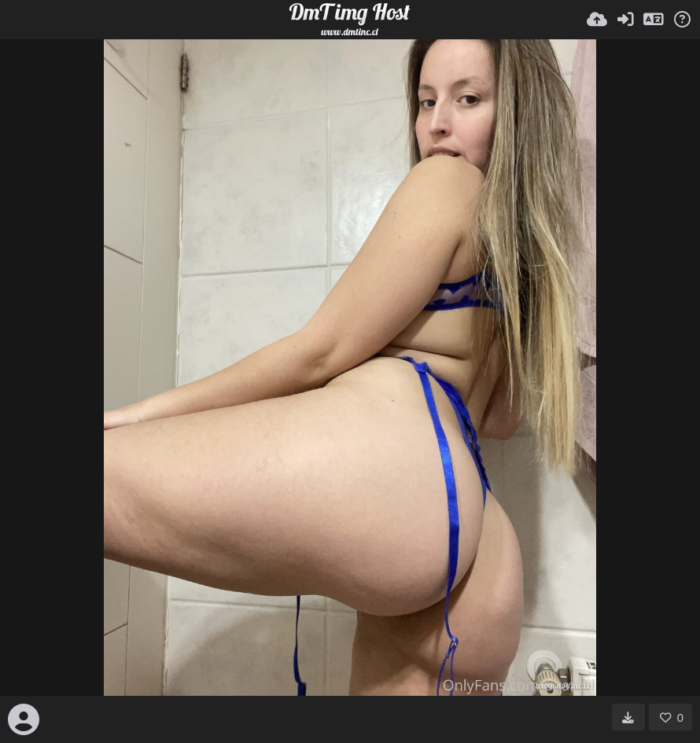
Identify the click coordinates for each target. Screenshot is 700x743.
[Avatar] (24, 719)
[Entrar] (625, 20)
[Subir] (597, 20)
